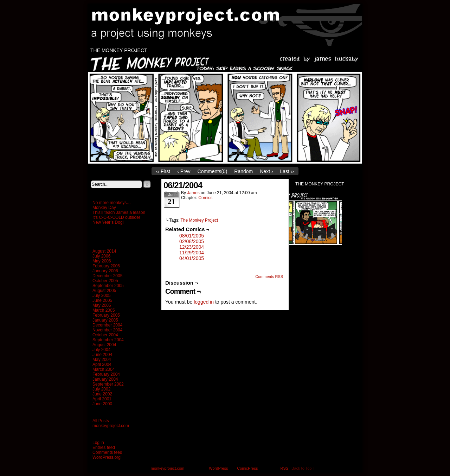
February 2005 (106, 315)
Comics (205, 198)
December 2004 (107, 325)
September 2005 (108, 286)
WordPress (218, 468)
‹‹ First (163, 171)
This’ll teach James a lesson (119, 212)
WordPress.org (107, 457)
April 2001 (102, 399)
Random (243, 171)
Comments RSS (269, 277)
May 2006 (102, 261)
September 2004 (108, 340)
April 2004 (102, 364)
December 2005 (107, 276)
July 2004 (101, 350)
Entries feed (104, 448)
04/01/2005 (192, 258)
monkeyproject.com (229, 25)
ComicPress (247, 468)
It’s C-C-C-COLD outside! (116, 217)
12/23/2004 (192, 247)
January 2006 (105, 271)
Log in (98, 443)
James (193, 193)
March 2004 (104, 369)
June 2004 (102, 355)
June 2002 (102, 394)
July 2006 (101, 256)
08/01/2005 (192, 236)
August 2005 (104, 291)
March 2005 (104, 310)
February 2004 (106, 374)
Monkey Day (104, 208)
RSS (285, 468)
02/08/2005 (192, 241)
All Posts (101, 421)
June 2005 (102, 300)
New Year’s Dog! (108, 222)
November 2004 (107, 330)
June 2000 (102, 404)
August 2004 (104, 345)
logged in (204, 302)
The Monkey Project (119, 50)
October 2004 (105, 335)
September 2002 (108, 384)
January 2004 (105, 379)
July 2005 (101, 296)
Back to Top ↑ (303, 468)
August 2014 (104, 251)
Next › (266, 171)
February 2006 (106, 266)
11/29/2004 (192, 253)
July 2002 (101, 389)
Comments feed (107, 452)
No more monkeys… (112, 203)
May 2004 (102, 360)
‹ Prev (184, 171)
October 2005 (105, 281)
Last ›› (287, 171)
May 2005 (102, 305)
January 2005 (105, 320)
